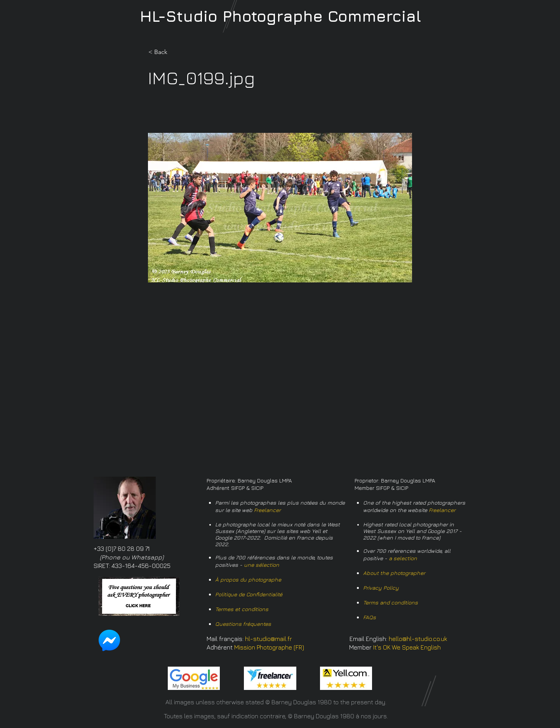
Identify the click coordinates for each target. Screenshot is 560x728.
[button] (174, 52)
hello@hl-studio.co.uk (418, 639)
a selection (403, 558)
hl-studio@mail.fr (269, 639)
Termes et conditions (242, 609)
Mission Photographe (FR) (269, 647)
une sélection (262, 565)
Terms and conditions (390, 602)
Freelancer (267, 510)
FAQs (370, 617)
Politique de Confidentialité (249, 594)
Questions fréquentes (243, 624)
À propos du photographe (248, 579)
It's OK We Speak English (407, 647)
